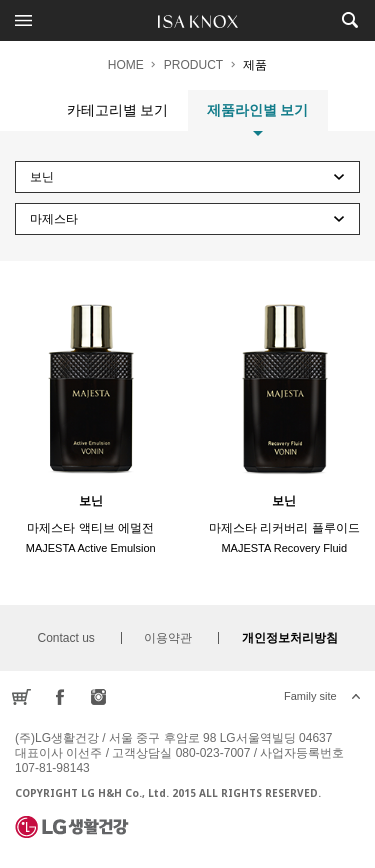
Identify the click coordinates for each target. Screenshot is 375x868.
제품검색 (349, 20)
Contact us (65, 638)
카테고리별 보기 (118, 110)
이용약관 (168, 638)
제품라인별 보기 (258, 116)
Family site (310, 696)
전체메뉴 (23, 20)
